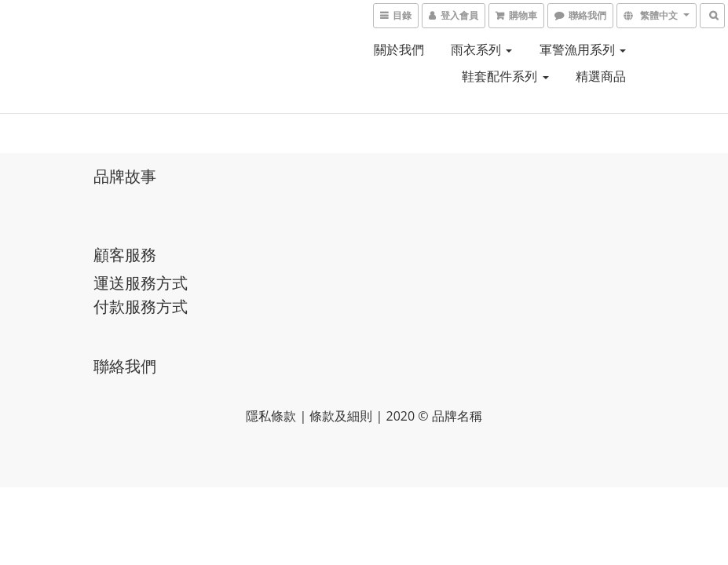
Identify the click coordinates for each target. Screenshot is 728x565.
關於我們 (399, 49)
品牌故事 (125, 176)
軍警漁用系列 (583, 49)
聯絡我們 (125, 366)
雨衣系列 (481, 49)
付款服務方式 (141, 306)
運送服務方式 (141, 283)
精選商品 (601, 76)
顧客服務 (125, 255)
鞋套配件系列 (505, 76)
